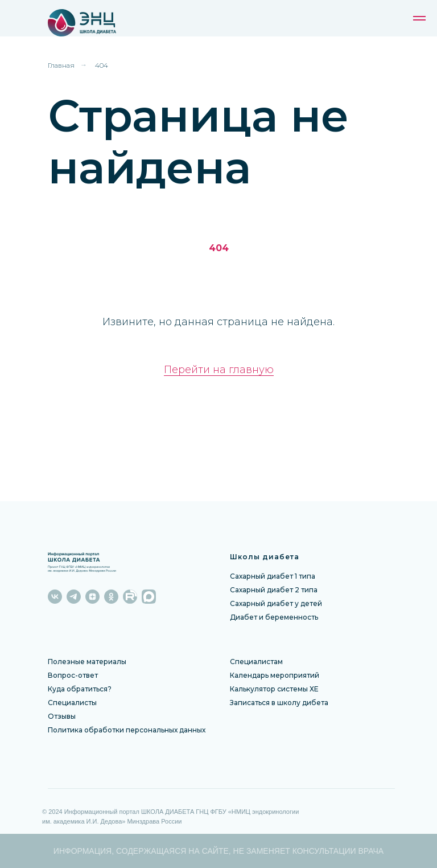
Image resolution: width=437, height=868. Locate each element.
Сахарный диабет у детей (276, 603)
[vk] (55, 597)
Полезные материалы (87, 662)
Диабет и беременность (274, 617)
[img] (103, 23)
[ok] (111, 597)
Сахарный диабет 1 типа (273, 576)
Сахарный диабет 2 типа (274, 590)
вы (71, 716)
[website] (130, 597)
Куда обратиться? (80, 689)
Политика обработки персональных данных (127, 730)
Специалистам (256, 662)
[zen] (92, 597)
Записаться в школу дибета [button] (279, 703)
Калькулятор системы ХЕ (274, 689)
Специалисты (72, 703)
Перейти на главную (219, 370)
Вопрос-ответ (73, 675)
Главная (61, 65)
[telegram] (74, 597)
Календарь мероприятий (275, 675)
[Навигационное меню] (419, 18)
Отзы (57, 716)
